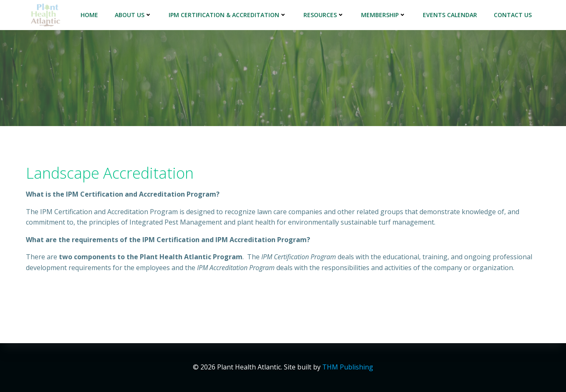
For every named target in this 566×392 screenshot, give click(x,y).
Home (89, 15)
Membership (384, 15)
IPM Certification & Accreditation (228, 15)
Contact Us (513, 15)
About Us (133, 15)
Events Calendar (450, 15)
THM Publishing (348, 367)
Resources (324, 15)
